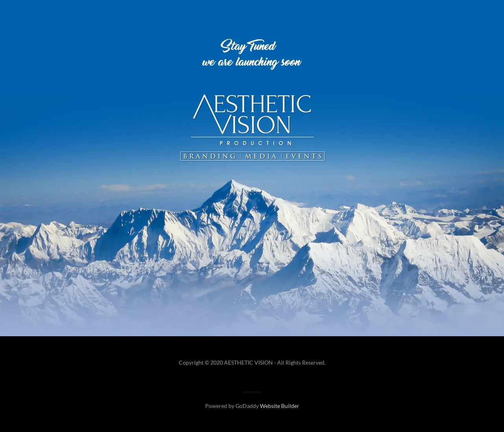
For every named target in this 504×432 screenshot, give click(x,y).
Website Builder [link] (280, 406)
